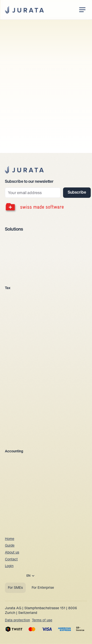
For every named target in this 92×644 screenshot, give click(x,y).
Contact (11, 560)
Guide (10, 546)
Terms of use (42, 620)
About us (12, 553)
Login (9, 566)
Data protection (17, 620)
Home (10, 539)
